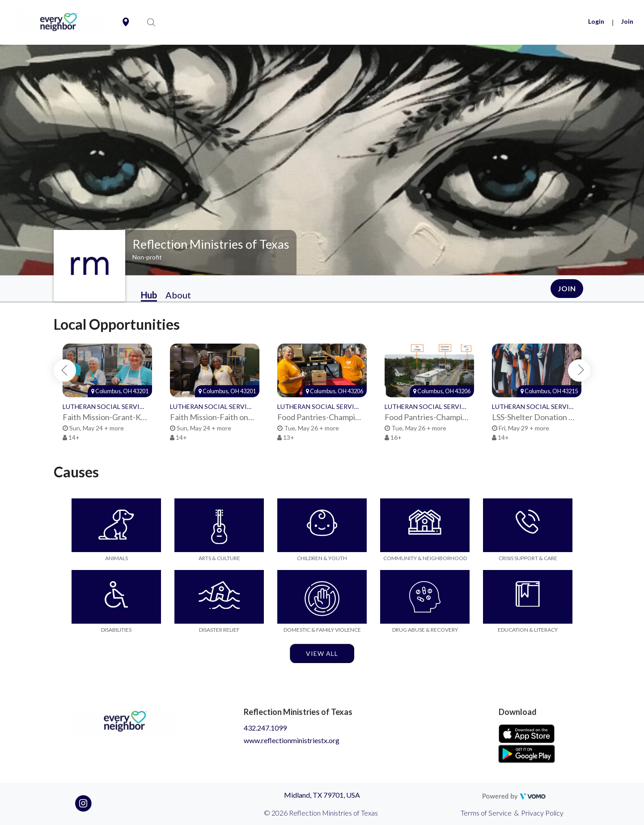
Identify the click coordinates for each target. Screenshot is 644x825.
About (178, 295)
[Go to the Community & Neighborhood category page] (425, 525)
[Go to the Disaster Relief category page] (219, 597)
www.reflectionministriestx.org (292, 740)
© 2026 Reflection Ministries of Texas (321, 813)
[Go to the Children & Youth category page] (322, 525)
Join (627, 21)
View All (322, 653)
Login (596, 21)
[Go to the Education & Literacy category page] (528, 597)
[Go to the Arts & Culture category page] (219, 525)
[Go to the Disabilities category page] (116, 597)
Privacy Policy (542, 813)
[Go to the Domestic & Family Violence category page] (322, 597)
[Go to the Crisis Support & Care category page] (528, 525)
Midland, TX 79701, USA (322, 795)
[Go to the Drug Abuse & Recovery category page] (425, 597)
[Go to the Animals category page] (116, 525)
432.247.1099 (265, 728)
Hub (149, 295)
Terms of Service (486, 813)
